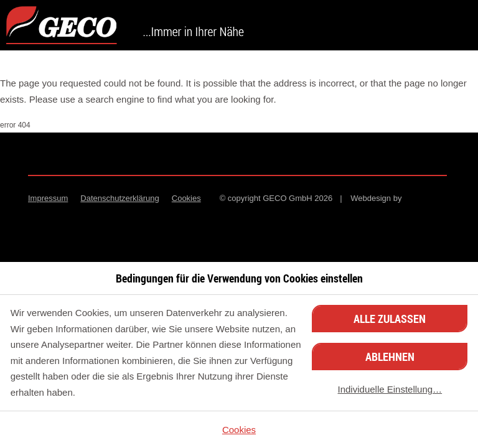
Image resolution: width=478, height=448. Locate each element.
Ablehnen (390, 357)
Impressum (48, 198)
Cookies (186, 198)
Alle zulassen (390, 319)
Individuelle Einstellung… (390, 389)
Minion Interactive (428, 198)
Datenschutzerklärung (119, 198)
